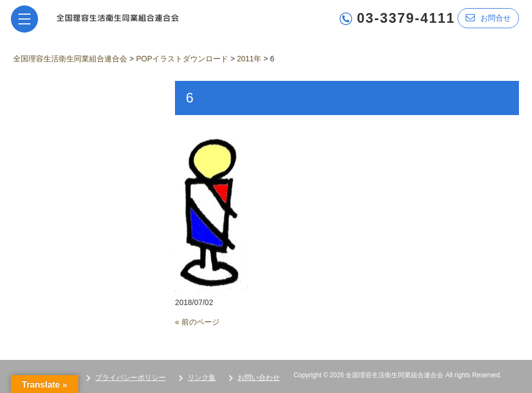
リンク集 (202, 378)
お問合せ (488, 18)
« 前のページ (197, 322)
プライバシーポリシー (130, 378)
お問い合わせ (259, 378)
